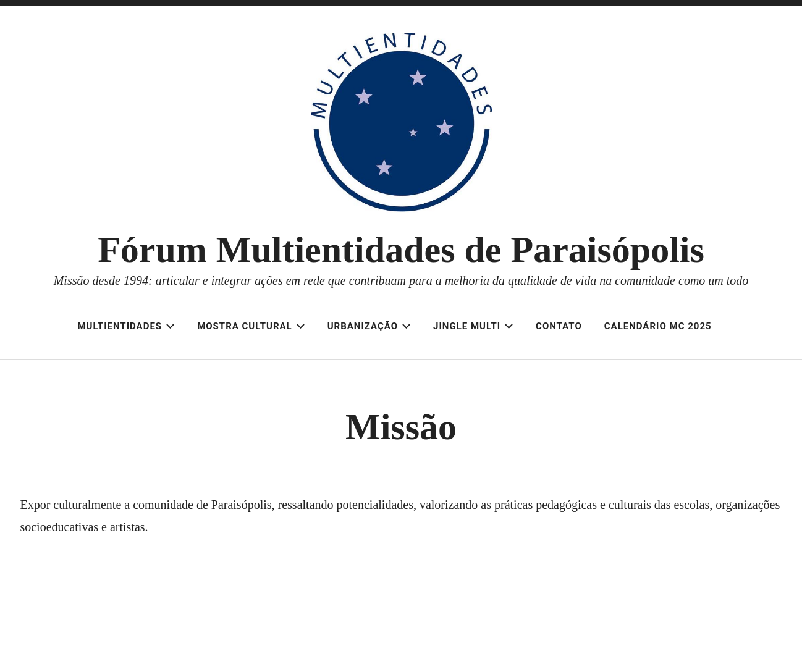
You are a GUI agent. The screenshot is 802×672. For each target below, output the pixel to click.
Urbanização (369, 326)
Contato (559, 326)
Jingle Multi (473, 326)
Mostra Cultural (251, 326)
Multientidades (126, 326)
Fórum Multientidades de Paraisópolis (401, 250)
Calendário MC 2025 (658, 326)
